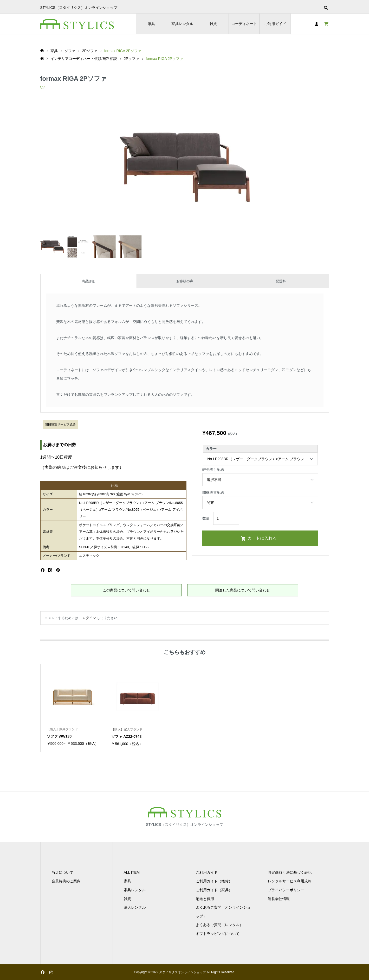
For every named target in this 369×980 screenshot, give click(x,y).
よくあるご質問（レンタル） (219, 925)
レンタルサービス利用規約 (290, 881)
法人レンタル (135, 907)
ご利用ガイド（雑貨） (214, 881)
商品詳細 (88, 281)
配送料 (281, 281)
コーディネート (244, 24)
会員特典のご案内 (66, 881)
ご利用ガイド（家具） (214, 890)
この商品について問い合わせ (126, 590)
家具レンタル (182, 24)
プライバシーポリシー (286, 890)
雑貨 (213, 24)
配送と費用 (205, 899)
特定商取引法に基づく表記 (290, 872)
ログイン (89, 618)
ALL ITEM (132, 872)
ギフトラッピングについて (218, 934)
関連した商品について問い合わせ (243, 590)
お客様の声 (185, 281)
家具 (151, 24)
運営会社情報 (279, 899)
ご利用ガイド (275, 24)
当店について (62, 872)
